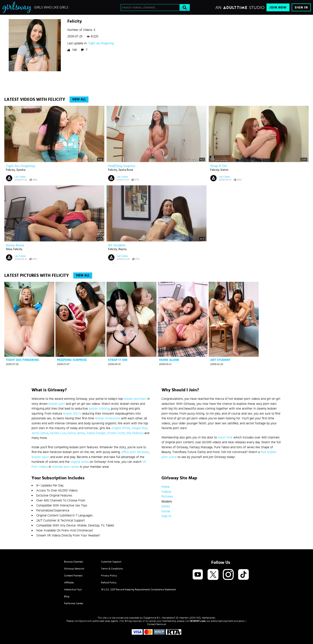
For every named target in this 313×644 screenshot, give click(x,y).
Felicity (10, 170)
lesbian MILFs (72, 414)
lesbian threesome (107, 418)
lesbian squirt (40, 457)
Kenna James (76, 433)
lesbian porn (57, 404)
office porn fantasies (135, 452)
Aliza (9, 249)
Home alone (15, 245)
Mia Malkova (135, 433)
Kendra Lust (58, 433)
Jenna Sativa (40, 433)
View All (79, 100)
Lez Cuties (20, 177)
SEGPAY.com (198, 621)
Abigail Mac (139, 428)
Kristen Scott (116, 433)
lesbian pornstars (135, 399)
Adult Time (225, 437)
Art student (117, 245)
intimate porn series (65, 467)
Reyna (122, 249)
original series (80, 462)
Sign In (301, 7)
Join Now (278, 7)
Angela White (121, 428)
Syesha (21, 170)
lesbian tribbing (99, 409)
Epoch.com (86, 621)
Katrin (225, 170)
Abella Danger (96, 433)
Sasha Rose (126, 170)
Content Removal (157, 624)
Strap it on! (219, 166)
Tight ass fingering (101, 43)
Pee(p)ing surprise (122, 166)
